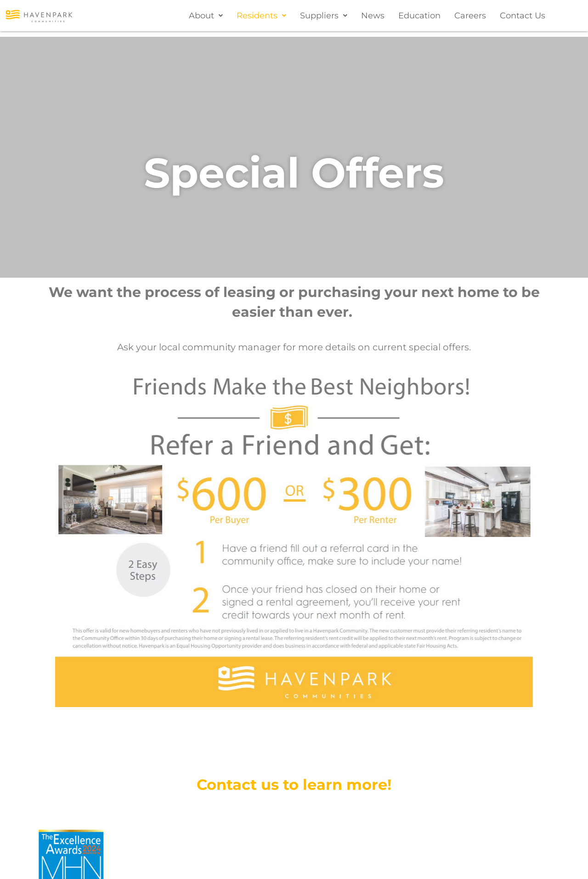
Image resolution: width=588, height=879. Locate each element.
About (206, 16)
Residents (261, 16)
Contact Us (523, 16)
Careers (470, 16)
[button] (206, 16)
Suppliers (324, 16)
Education (419, 16)
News (373, 16)
